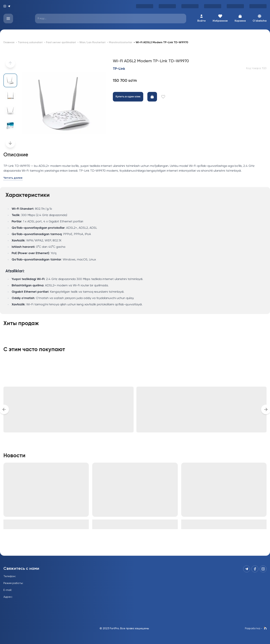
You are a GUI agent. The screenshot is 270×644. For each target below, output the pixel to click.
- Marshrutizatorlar (120, 43)
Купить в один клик (128, 97)
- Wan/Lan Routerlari (91, 43)
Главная (9, 43)
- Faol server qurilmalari (60, 43)
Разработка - (256, 629)
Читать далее (13, 178)
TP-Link (119, 69)
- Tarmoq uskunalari (29, 43)
